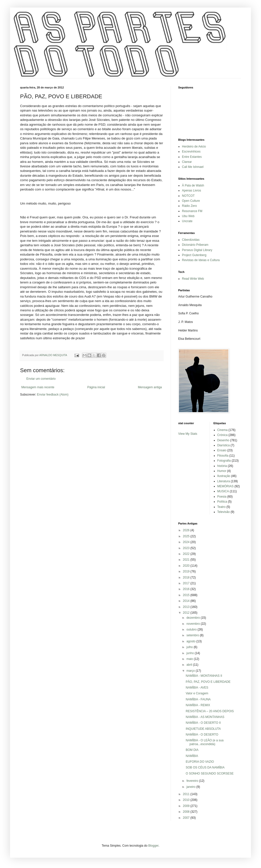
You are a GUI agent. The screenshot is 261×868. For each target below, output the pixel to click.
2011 (187, 794)
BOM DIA (192, 750)
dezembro (194, 618)
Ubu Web (188, 216)
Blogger (153, 846)
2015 (187, 595)
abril (190, 665)
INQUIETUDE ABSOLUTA (203, 729)
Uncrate (187, 221)
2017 (187, 583)
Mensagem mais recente (38, 387)
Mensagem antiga (150, 387)
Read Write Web (193, 279)
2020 (187, 566)
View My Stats (188, 434)
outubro (192, 630)
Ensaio (222, 450)
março (191, 671)
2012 (187, 613)
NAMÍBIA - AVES (197, 688)
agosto (191, 641)
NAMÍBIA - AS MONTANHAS (205, 717)
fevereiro (193, 781)
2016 (187, 589)
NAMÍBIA (192, 756)
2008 (187, 812)
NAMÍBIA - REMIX (198, 705)
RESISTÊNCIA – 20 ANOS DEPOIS (210, 711)
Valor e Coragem (197, 693)
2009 (187, 806)
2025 (187, 536)
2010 (187, 800)
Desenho (223, 440)
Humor (222, 471)
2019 (187, 571)
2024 (187, 542)
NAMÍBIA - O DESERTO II (203, 723)
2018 (187, 577)
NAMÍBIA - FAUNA (198, 699)
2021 (187, 560)
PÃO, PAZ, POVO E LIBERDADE (208, 682)
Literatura (224, 481)
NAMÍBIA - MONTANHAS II (204, 676)
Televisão (224, 512)
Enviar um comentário (41, 379)
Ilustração (224, 476)
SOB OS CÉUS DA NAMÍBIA (205, 767)
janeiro (191, 787)
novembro (194, 624)
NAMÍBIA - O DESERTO (202, 735)
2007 (187, 818)
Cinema (222, 430)
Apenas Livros (191, 190)
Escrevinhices (191, 152)
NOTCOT (188, 196)
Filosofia (223, 456)
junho (191, 653)
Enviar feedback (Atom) (53, 395)
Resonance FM (192, 211)
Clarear (187, 162)
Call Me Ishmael (193, 167)
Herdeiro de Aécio (194, 147)
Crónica (222, 435)
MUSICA (223, 491)
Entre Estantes (192, 157)
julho (190, 647)
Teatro (221, 507)
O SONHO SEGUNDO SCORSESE (210, 774)
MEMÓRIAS (225, 486)
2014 (187, 601)
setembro (193, 635)
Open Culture (191, 201)
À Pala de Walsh (193, 185)
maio (190, 659)
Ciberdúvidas (191, 240)
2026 (187, 530)
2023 (187, 548)
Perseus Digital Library (197, 250)
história (222, 466)
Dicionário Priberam (195, 245)
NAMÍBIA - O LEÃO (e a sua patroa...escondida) (205, 742)
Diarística (224, 445)
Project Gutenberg (194, 255)
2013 (187, 607)
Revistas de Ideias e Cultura (201, 260)
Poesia (222, 497)
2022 (187, 554)
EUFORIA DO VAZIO (200, 762)
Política (222, 502)
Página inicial (96, 387)
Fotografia (224, 461)
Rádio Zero (189, 206)
